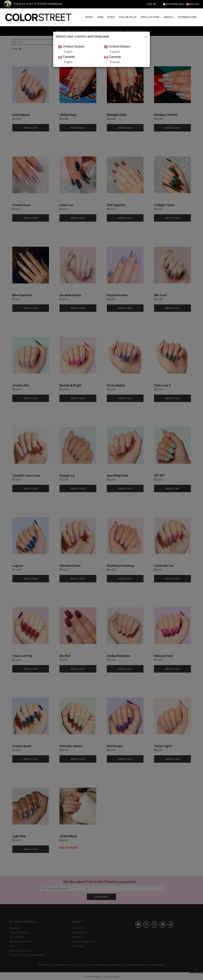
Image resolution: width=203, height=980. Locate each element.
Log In (147, 4)
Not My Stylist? (19, 6)
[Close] (146, 36)
